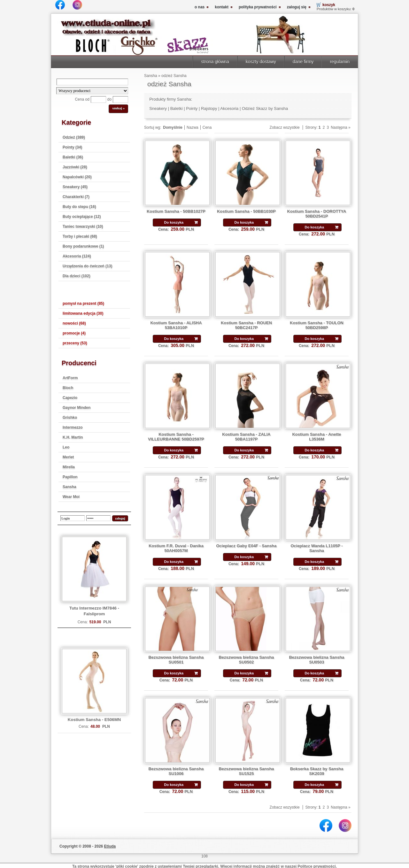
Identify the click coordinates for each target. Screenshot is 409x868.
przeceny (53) (75, 343)
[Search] (92, 82)
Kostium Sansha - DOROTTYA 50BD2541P (317, 214)
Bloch (68, 388)
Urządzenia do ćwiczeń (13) (87, 266)
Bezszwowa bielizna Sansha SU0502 (246, 660)
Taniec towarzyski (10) (83, 227)
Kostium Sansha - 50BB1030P (246, 211)
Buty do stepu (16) (79, 207)
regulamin (340, 62)
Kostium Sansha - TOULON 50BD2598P (317, 325)
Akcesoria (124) (77, 256)
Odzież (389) (74, 137)
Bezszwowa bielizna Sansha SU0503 (316, 660)
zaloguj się (297, 7)
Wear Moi (71, 497)
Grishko (70, 418)
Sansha (69, 487)
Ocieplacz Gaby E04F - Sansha (246, 546)
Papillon (70, 477)
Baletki (177, 108)
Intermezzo (73, 427)
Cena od (82, 99)
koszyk (329, 5)
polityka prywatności (258, 7)
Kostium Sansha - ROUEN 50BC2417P (246, 325)
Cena (207, 127)
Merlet (68, 457)
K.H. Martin (73, 437)
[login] (73, 518)
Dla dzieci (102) (77, 276)
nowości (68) (74, 323)
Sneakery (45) (75, 187)
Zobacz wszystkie (285, 127)
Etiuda (110, 846)
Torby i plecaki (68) (80, 236)
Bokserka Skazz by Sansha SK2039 (317, 771)
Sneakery (158, 108)
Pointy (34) (72, 147)
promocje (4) (74, 333)
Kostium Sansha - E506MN (94, 720)
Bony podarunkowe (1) (83, 246)
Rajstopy (209, 108)
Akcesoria (229, 108)
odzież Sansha (174, 76)
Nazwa (193, 127)
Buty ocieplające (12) (82, 217)
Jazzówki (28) (75, 167)
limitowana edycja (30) (83, 313)
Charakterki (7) (76, 197)
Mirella (69, 467)
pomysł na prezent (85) (83, 303)
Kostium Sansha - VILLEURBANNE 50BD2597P (176, 437)
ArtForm (70, 378)
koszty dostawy (261, 62)
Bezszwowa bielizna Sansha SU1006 (176, 771)
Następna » (340, 127)
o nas (200, 7)
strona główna (215, 62)
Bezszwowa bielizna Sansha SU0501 (176, 660)
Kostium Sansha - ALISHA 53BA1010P (176, 325)
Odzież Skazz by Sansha (265, 108)
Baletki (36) (73, 157)
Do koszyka (174, 222)
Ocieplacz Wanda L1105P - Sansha (316, 548)
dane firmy (303, 62)
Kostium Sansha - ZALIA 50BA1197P (246, 437)
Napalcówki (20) (77, 177)
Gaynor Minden (77, 408)
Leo (66, 447)
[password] (98, 518)
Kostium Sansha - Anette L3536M (316, 437)
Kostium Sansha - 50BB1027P (176, 211)
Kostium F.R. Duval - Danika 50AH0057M (176, 548)
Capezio (70, 398)
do (109, 99)
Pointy (192, 108)
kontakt (222, 7)
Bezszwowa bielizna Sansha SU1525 (246, 771)
